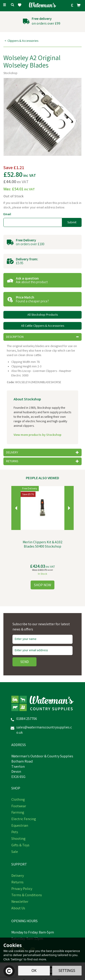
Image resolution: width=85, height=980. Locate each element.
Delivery (18, 876)
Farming (18, 813)
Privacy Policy (22, 889)
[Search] (12, 5)
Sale (15, 852)
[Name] (42, 639)
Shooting (18, 839)
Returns (17, 883)
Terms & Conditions (27, 896)
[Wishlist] (21, 5)
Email (7, 215)
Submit (72, 223)
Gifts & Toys (20, 846)
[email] (42, 651)
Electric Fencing (24, 819)
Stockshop (10, 73)
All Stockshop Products (43, 315)
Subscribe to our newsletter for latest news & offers (41, 627)
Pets (15, 833)
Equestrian (20, 826)
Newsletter (20, 902)
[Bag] (79, 5)
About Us (18, 909)
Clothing (18, 800)
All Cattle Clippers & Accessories (43, 326)
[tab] (42, 337)
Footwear (19, 807)
